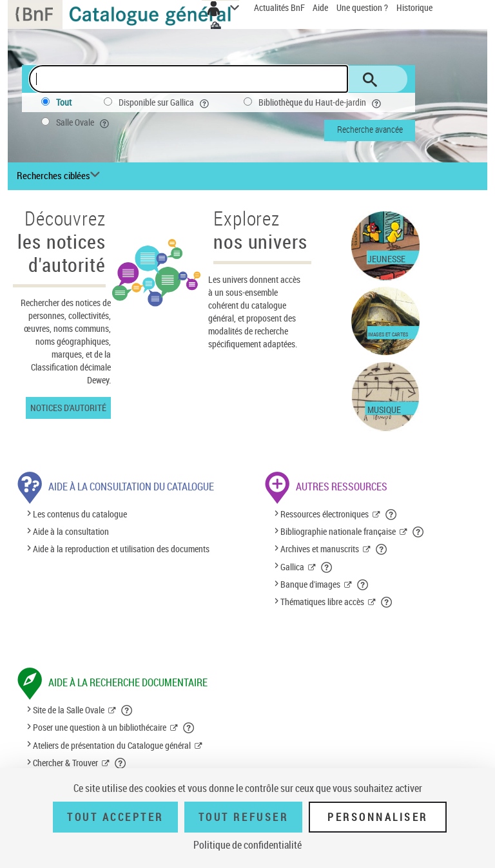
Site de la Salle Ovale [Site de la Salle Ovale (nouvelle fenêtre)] (69, 710)
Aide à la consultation (71, 531)
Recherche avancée (370, 129)
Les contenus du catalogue (80, 514)
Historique (414, 7)
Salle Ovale (84, 122)
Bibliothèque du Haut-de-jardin (321, 102)
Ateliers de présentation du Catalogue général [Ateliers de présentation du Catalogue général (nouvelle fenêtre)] (112, 745)
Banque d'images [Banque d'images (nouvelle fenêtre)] (310, 584)
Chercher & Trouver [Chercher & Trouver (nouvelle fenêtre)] (65, 763)
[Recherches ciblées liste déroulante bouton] (60, 176)
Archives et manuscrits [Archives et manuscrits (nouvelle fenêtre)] (320, 549)
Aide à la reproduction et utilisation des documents (121, 549)
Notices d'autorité (68, 408)
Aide (321, 7)
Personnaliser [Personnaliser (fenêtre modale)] (378, 817)
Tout (64, 102)
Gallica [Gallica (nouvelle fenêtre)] (292, 567)
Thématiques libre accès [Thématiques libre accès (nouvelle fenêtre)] (322, 602)
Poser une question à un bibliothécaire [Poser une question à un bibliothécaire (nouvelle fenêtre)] (100, 727)
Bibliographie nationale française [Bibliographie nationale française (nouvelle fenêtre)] (338, 531)
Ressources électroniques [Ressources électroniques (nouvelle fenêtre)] (325, 514)
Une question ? (362, 7)
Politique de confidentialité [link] (247, 845)
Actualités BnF (280, 7)
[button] (392, 514)
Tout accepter (115, 817)
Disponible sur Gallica (165, 102)
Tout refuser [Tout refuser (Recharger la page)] (243, 817)
